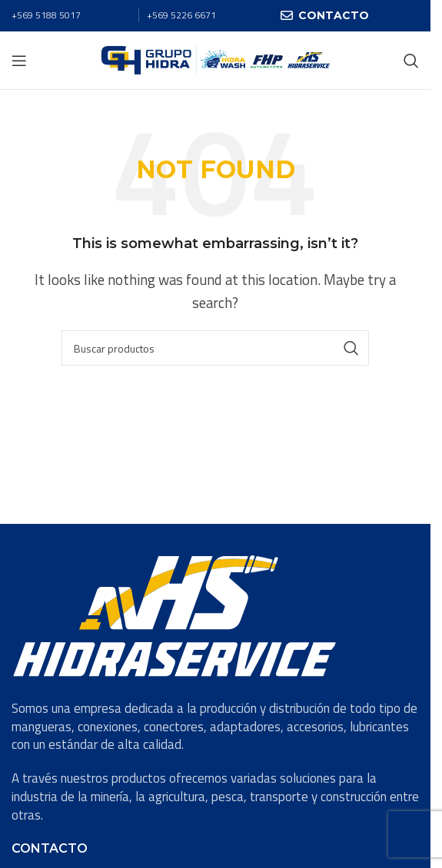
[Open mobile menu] (19, 61)
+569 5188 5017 (46, 15)
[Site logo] (216, 59)
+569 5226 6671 (181, 15)
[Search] (411, 61)
